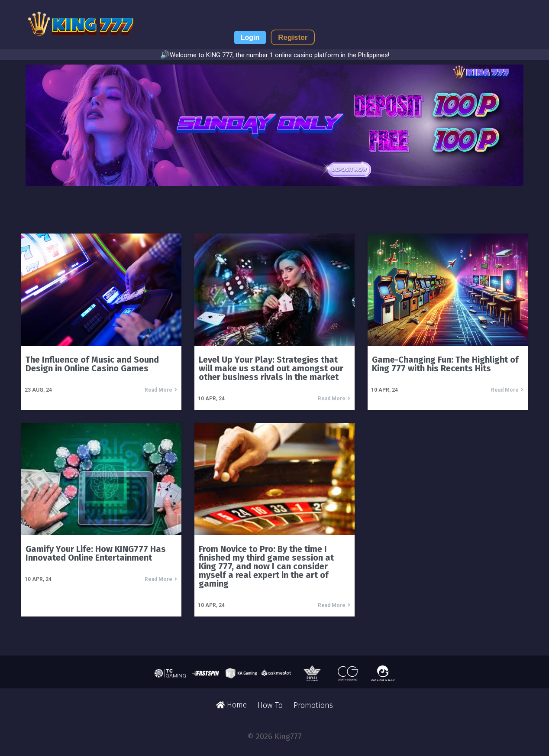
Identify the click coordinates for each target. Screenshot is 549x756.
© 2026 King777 (274, 737)
